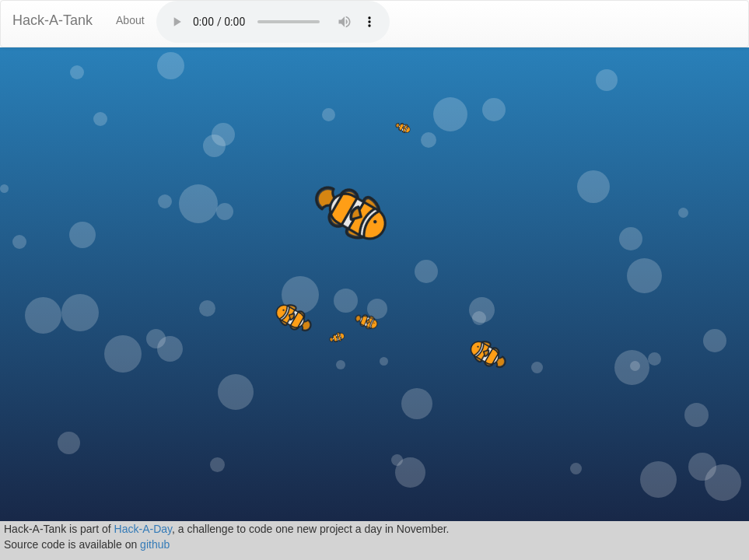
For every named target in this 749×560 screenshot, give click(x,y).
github (155, 544)
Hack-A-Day (143, 529)
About (130, 20)
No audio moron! (273, 22)
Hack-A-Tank (52, 20)
